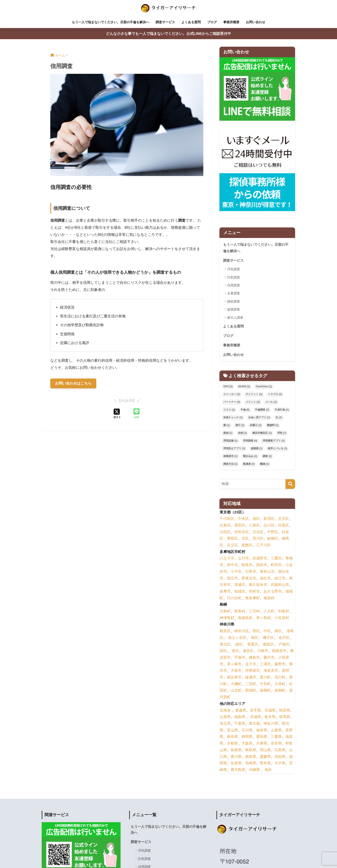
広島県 (280, 750)
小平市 (236, 572)
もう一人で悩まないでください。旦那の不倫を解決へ (110, 22)
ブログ (212, 22)
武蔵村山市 (280, 585)
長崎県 (251, 764)
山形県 (225, 717)
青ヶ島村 (263, 618)
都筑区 (268, 645)
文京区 (284, 519)
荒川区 (258, 539)
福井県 (262, 731)
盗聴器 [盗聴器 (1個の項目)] (257, 449)
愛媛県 (265, 757)
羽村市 (254, 592)
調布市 (262, 566)
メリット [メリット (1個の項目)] (253, 403)
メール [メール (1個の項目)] (271, 403)
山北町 (236, 691)
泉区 (235, 651)
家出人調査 (235, 317)
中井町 (265, 684)
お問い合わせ (256, 22)
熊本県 (265, 764)
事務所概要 (231, 22)
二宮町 (251, 684)
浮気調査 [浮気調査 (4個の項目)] (250, 441)
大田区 (225, 532)
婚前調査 (234, 301)
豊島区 (232, 539)
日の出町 (234, 598)
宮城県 (270, 711)
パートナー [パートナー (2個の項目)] (232, 403)
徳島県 (251, 757)
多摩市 (225, 592)
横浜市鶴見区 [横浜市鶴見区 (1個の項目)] (262, 433)
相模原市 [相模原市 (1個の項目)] (230, 457)
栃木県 (270, 717)
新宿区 (269, 519)
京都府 (232, 744)
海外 (268, 770)
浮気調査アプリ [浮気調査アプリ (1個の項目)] (274, 441)
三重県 (276, 737)
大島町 (225, 612)
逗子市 (251, 665)
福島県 (240, 717)
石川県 (247, 731)
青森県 (241, 711)
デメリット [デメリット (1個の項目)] (254, 395)
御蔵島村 (245, 618)
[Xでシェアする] (117, 414)
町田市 (276, 566)
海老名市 (271, 671)
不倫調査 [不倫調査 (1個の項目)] (262, 410)
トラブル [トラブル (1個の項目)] (275, 395)
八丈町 (269, 612)
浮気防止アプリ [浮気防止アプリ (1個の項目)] (234, 449)
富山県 (232, 731)
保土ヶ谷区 (237, 638)
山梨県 (276, 731)
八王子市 (227, 559)
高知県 (280, 757)
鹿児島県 (238, 770)
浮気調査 (234, 269)
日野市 (251, 572)
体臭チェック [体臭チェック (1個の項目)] (233, 418)
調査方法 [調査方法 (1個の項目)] (230, 464)
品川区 (269, 526)
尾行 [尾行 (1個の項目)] (240, 426)
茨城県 (255, 717)
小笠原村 (282, 618)
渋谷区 (258, 532)
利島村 (284, 612)
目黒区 (284, 526)
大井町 (280, 684)
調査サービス (165, 22)
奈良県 (276, 744)
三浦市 (265, 665)
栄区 (223, 651)
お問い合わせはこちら (73, 384)
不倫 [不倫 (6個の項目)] (245, 410)
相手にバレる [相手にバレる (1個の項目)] (277, 449)
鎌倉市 (254, 658)
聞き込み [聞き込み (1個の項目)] (250, 457)
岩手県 (255, 711)
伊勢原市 (253, 671)
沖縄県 (254, 770)
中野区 (273, 532)
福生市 (265, 579)
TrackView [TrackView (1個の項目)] (264, 387)
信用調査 (234, 285)
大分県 (280, 764)
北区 (245, 539)
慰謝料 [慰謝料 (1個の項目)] (273, 426)
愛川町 (265, 678)
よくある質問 (191, 22)
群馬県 (285, 717)
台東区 (225, 526)
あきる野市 (273, 592)
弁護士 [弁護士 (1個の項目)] (256, 426)
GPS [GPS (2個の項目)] (228, 387)
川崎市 (263, 651)
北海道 (225, 711)
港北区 (225, 645)
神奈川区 (242, 632)
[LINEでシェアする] (136, 414)
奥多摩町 (253, 598)
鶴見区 (225, 632)
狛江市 (280, 579)
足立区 (232, 546)
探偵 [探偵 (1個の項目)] (228, 433)
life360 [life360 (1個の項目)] (244, 387)
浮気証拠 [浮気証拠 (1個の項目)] (230, 441)
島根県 (236, 750)
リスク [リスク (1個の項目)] (229, 410)
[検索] (290, 484)
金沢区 (284, 638)
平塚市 (240, 658)
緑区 (239, 645)
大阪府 (247, 744)
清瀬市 (240, 585)
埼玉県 (225, 724)
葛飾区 (247, 546)
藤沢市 (269, 658)
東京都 (254, 724)
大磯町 (236, 684)
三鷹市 (276, 559)
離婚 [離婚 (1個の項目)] (265, 464)
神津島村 (227, 618)
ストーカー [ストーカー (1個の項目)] (232, 395)
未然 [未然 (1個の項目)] (242, 433)
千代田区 (227, 519)
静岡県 (247, 737)
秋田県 (285, 711)
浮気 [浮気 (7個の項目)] (282, 433)
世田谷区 (242, 532)
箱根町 (265, 691)
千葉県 (240, 724)
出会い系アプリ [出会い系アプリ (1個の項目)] (259, 418)
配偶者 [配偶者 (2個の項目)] (249, 464)
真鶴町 (280, 691)
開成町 (251, 691)
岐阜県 (232, 737)
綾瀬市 (251, 678)
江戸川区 (263, 546)
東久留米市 (258, 585)
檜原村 (269, 598)
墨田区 (240, 526)
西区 (256, 632)
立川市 (243, 559)
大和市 (236, 671)
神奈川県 (271, 724)
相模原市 (279, 651)
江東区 (254, 526)
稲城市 (240, 592)
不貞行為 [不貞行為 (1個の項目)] (282, 410)
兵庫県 (262, 744)
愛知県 (262, 737)
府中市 (232, 566)
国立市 (232, 579)
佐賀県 (236, 764)
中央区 (243, 519)
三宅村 (254, 612)
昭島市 (247, 566)
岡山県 (265, 750)
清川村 (280, 678)
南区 (278, 632)
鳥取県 (251, 750)
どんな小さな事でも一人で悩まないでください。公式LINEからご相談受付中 (169, 34)
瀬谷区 (248, 651)
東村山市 (267, 572)
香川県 (236, 757)
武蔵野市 (260, 559)
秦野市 (280, 665)
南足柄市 (234, 678)
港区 (256, 519)
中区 (267, 632)
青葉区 (253, 645)
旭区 (254, 638)
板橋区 (273, 539)
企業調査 (234, 293)
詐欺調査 (234, 277)
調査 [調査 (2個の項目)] (267, 457)
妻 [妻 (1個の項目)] (227, 426)
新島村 (240, 612)
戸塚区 (284, 645)
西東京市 (249, 579)
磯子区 (268, 638)
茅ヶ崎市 (234, 665)
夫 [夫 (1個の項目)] (279, 418)
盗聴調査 (234, 309)
